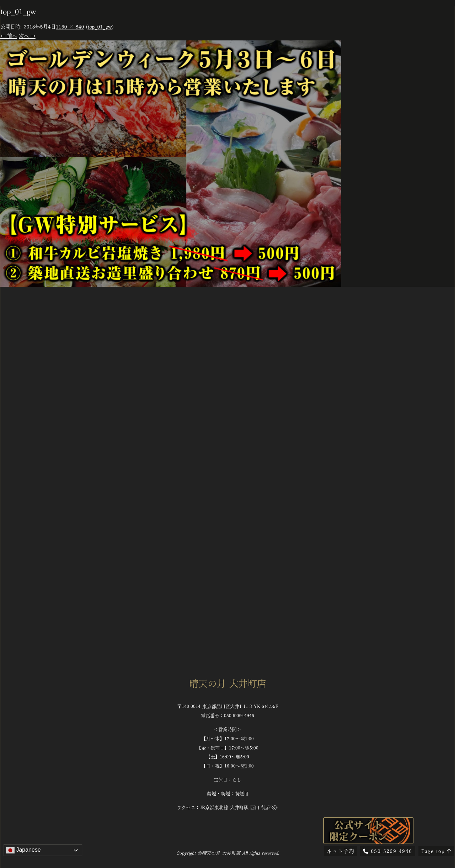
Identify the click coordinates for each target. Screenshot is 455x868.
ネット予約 (341, 851)
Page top (436, 851)
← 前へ (9, 35)
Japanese (23, 850)
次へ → (27, 35)
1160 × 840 (70, 26)
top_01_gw (100, 26)
